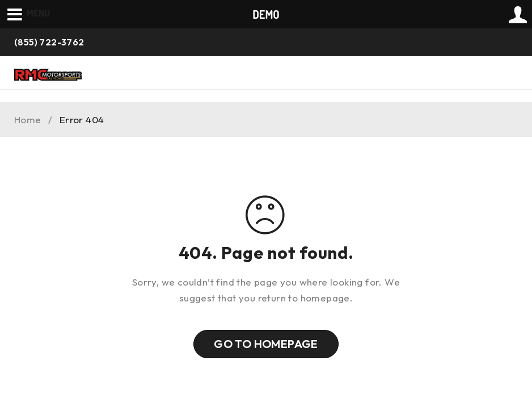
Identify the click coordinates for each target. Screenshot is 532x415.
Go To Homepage (266, 344)
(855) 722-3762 (49, 42)
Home (28, 120)
